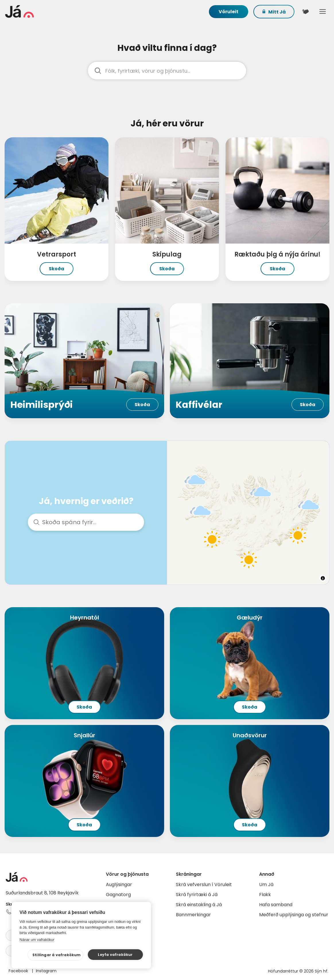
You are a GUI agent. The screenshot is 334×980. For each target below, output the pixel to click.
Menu (323, 11)
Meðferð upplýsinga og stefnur (294, 915)
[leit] (167, 71)
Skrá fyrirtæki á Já (197, 895)
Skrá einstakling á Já (199, 905)
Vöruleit (229, 12)
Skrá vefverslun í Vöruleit (204, 884)
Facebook (19, 971)
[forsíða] (41, 11)
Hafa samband (276, 905)
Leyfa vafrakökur (115, 955)
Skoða (57, 269)
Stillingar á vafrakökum (57, 955)
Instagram (46, 971)
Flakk (265, 895)
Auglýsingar (119, 884)
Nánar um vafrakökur (37, 940)
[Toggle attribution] (323, 578)
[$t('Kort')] (305, 11)
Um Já (266, 884)
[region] (248, 513)
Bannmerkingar (193, 915)
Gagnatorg (118, 895)
